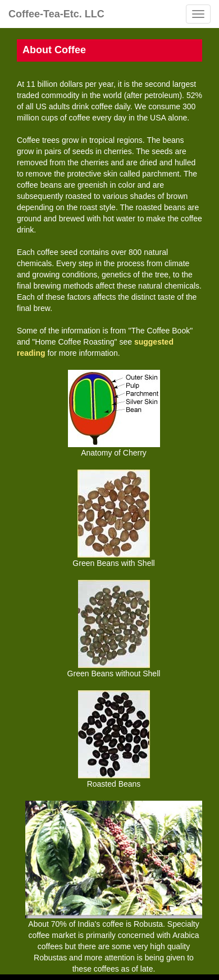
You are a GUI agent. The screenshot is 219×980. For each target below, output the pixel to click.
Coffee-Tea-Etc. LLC (56, 14)
